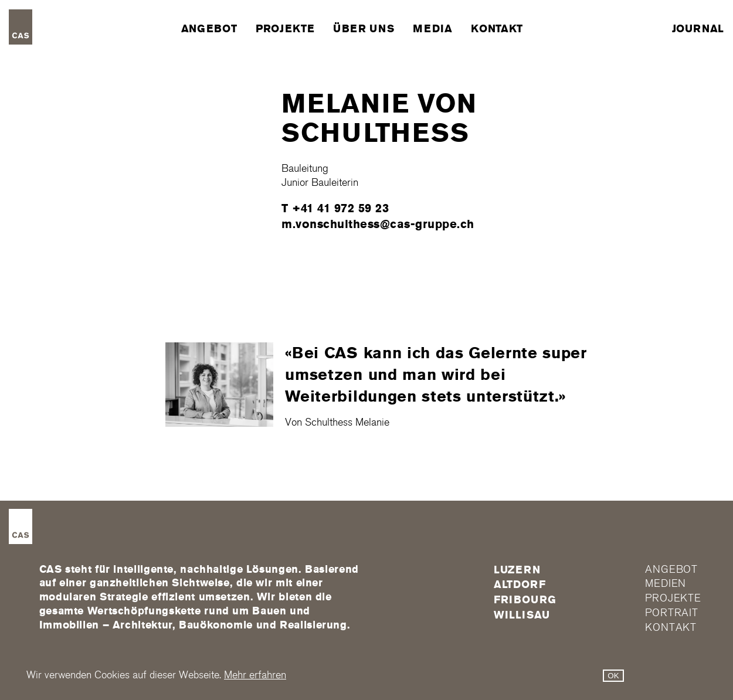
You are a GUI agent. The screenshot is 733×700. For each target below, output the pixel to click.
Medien (666, 584)
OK (613, 676)
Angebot (209, 29)
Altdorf (520, 585)
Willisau (522, 615)
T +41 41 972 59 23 (335, 208)
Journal (698, 29)
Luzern (517, 570)
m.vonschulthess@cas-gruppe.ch (378, 224)
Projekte (285, 29)
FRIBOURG (525, 600)
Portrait (672, 613)
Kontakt (497, 29)
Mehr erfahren (255, 675)
